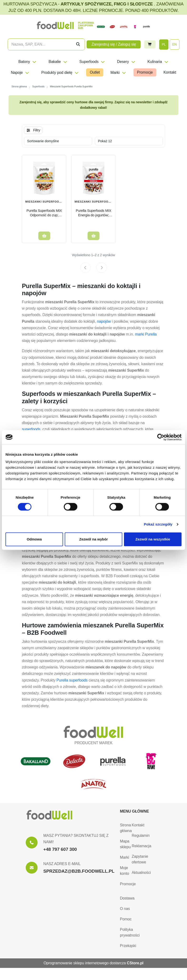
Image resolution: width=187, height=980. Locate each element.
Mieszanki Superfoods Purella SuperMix (94, 202)
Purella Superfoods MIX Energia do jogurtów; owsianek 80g (94, 213)
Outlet (95, 72)
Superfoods (92, 62)
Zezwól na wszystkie (153, 539)
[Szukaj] (78, 44)
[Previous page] (85, 268)
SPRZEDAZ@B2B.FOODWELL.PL (79, 871)
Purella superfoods (72, 680)
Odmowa (34, 539)
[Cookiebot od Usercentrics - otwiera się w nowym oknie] (161, 437)
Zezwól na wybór (93, 539)
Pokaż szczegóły (158, 524)
